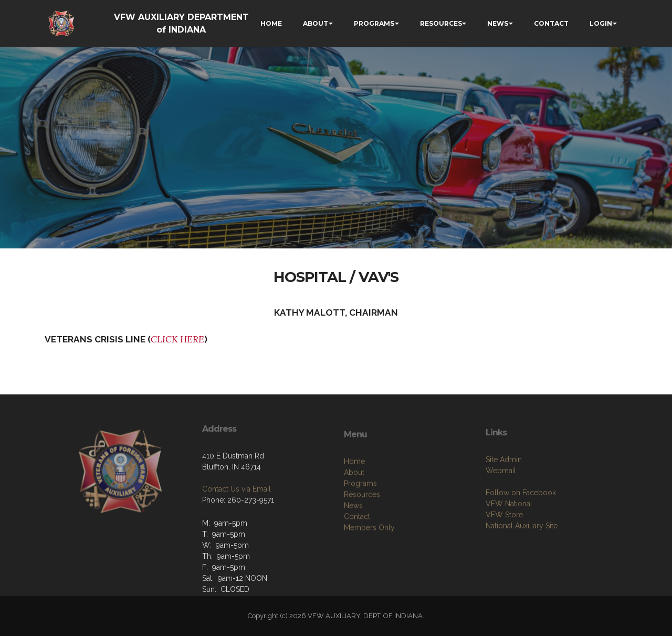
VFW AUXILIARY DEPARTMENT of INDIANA (181, 23)
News (353, 539)
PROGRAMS (374, 23)
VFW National (509, 534)
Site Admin (504, 489)
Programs (360, 517)
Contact (357, 550)
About (354, 506)
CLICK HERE (177, 339)
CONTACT (551, 23)
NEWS (498, 23)
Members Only (369, 561)
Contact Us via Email (237, 513)
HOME (271, 23)
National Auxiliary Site (522, 556)
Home (354, 495)
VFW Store (504, 545)
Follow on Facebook (521, 523)
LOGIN (601, 23)
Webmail (501, 501)
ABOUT (316, 23)
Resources (362, 528)
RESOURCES (441, 23)
